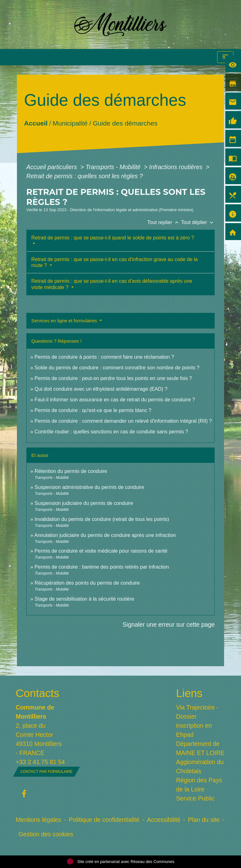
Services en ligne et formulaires (65, 321)
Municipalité (70, 123)
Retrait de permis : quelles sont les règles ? (85, 176)
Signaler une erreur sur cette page (169, 624)
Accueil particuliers (53, 167)
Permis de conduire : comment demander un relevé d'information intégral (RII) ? (123, 421)
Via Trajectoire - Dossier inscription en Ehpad (197, 721)
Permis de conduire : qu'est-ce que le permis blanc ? (93, 410)
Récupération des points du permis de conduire (87, 583)
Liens (189, 693)
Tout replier (164, 222)
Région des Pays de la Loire (199, 785)
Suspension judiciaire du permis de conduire (84, 503)
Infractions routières (177, 167)
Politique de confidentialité (104, 820)
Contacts (37, 693)
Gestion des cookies (46, 834)
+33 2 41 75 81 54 (40, 762)
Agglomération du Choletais (200, 766)
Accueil (36, 123)
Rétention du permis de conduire (71, 471)
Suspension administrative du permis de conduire (89, 487)
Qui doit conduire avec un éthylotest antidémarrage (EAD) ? (101, 389)
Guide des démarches (125, 123)
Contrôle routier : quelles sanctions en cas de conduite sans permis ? (111, 432)
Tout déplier (198, 222)
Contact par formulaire (46, 772)
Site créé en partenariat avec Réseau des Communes (121, 862)
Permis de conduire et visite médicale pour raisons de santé (101, 551)
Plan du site (204, 820)
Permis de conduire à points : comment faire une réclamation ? (104, 357)
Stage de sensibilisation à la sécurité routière (84, 599)
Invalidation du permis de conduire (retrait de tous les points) (102, 519)
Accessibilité (164, 820)
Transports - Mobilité (114, 167)
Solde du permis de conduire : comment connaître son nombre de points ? (117, 368)
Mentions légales (38, 820)
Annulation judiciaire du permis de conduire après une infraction (105, 535)
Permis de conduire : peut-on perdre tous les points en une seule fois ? (113, 378)
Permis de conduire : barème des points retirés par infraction (102, 567)
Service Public (195, 798)
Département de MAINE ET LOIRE (200, 748)
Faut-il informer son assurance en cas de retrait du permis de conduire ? (115, 400)
